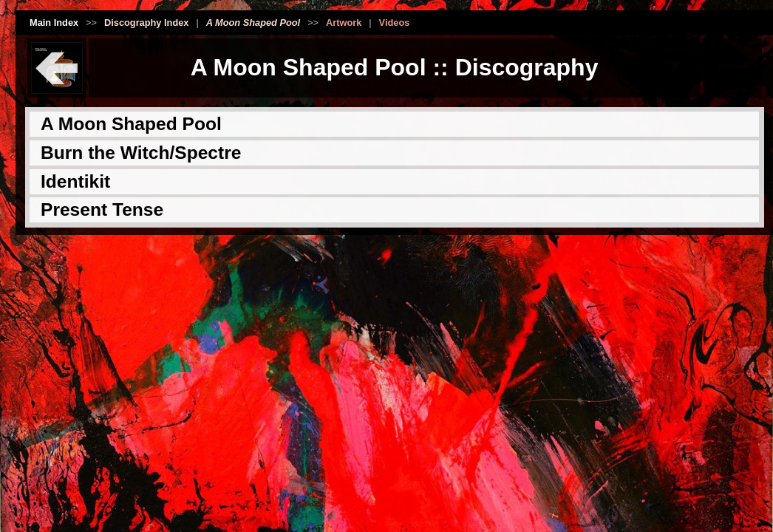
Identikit (75, 181)
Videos (395, 23)
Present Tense (102, 209)
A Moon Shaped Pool (131, 124)
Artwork (344, 23)
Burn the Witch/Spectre (141, 153)
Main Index (54, 23)
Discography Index (147, 23)
